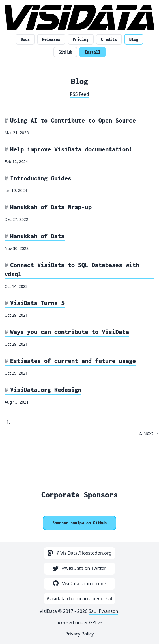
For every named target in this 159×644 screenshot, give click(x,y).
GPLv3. (96, 622)
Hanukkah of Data (37, 236)
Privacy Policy (80, 634)
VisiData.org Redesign (46, 390)
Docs (25, 39)
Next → (151, 433)
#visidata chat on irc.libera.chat (79, 599)
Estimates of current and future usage (73, 361)
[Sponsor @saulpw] (79, 523)
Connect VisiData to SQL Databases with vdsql (72, 269)
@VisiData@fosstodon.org (80, 553)
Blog (134, 39)
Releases (51, 39)
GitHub (65, 52)
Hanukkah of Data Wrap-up (51, 207)
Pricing (81, 39)
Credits (109, 39)
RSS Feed (79, 94)
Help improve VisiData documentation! (71, 149)
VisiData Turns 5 (37, 303)
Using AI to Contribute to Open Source (73, 120)
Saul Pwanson (103, 611)
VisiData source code (79, 584)
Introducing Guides (41, 178)
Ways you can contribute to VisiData (70, 332)
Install (93, 52)
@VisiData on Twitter (79, 568)
